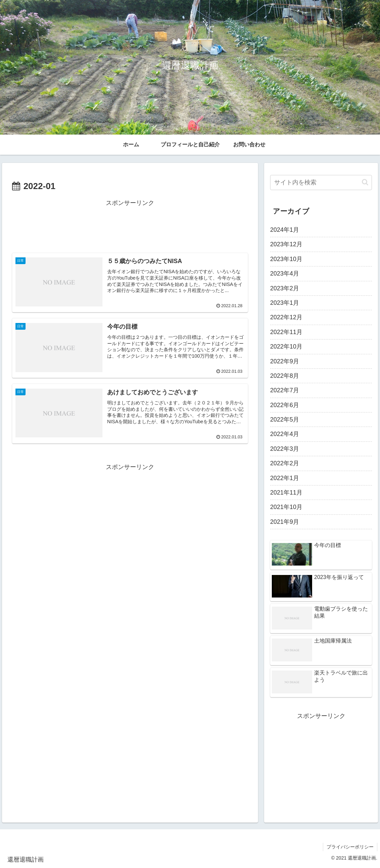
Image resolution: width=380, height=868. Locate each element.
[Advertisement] (130, 225)
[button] (365, 182)
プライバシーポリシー (350, 847)
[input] (321, 183)
